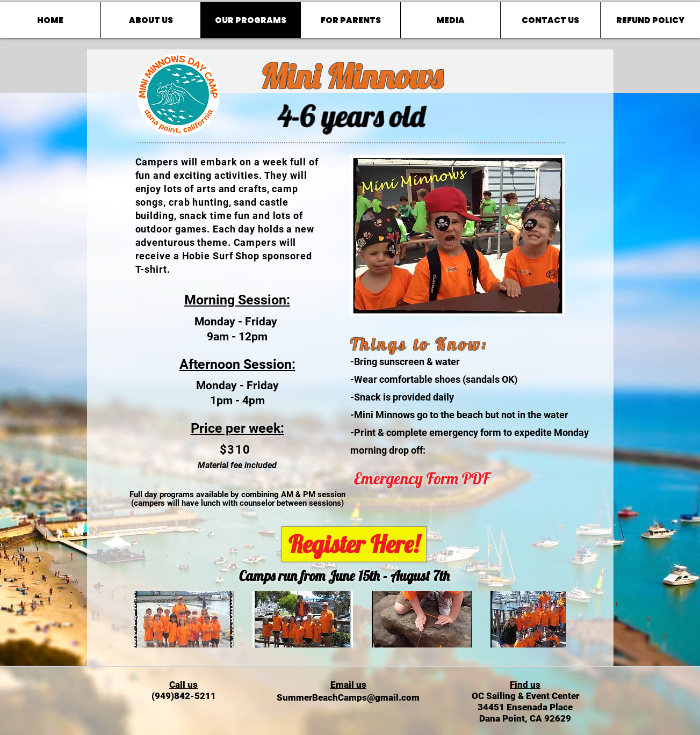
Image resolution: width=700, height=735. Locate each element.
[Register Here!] (354, 544)
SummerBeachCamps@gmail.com (348, 697)
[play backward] (147, 619)
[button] (184, 619)
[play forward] (553, 619)
